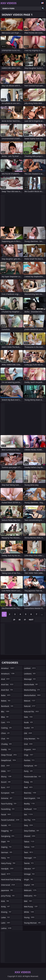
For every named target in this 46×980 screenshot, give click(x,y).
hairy (6, 858)
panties (30, 760)
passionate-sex (33, 776)
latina (7, 928)
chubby (7, 744)
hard (6, 874)
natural (30, 706)
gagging (7, 831)
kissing (6, 912)
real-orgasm (32, 798)
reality (30, 804)
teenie (29, 863)
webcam (30, 890)
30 (20, 620)
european (8, 793)
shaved (30, 836)
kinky (6, 906)
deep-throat (9, 755)
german (7, 852)
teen (29, 852)
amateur (8, 668)
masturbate (31, 684)
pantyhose (31, 766)
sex (29, 814)
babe (6, 695)
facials (6, 825)
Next (31, 620)
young (30, 917)
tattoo (30, 847)
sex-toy (30, 820)
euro (6, 787)
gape (6, 841)
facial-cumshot (10, 820)
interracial (8, 885)
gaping (7, 847)
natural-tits (32, 711)
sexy (29, 825)
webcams (31, 896)
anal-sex (8, 684)
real (29, 787)
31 (25, 620)
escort (6, 782)
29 (14, 620)
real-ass (30, 793)
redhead (31, 809)
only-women (32, 739)
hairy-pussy (8, 863)
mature (30, 701)
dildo (6, 771)
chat (5, 739)
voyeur (29, 885)
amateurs (8, 674)
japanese (7, 890)
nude (29, 722)
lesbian (30, 668)
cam (6, 722)
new (29, 717)
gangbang (8, 836)
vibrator (30, 869)
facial (6, 814)
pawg (29, 782)
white (29, 912)
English (43, 3)
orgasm (30, 749)
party (29, 771)
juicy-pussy (8, 896)
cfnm (6, 733)
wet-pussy (31, 906)
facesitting (8, 809)
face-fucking (9, 804)
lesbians (30, 674)
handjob (8, 869)
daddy (6, 749)
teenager (30, 858)
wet (28, 901)
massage (30, 679)
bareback (7, 706)
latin (6, 923)
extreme (7, 798)
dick (6, 766)
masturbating (32, 690)
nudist (29, 728)
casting (7, 728)
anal (6, 679)
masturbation (33, 695)
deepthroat (9, 760)
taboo (29, 841)
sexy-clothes (32, 831)
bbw (5, 717)
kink (5, 901)
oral (29, 744)
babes (6, 701)
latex (6, 917)
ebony (7, 776)
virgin (29, 879)
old (28, 733)
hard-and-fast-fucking (11, 880)
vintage (30, 874)
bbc (5, 711)
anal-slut (7, 690)
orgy (29, 755)
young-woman (33, 923)
